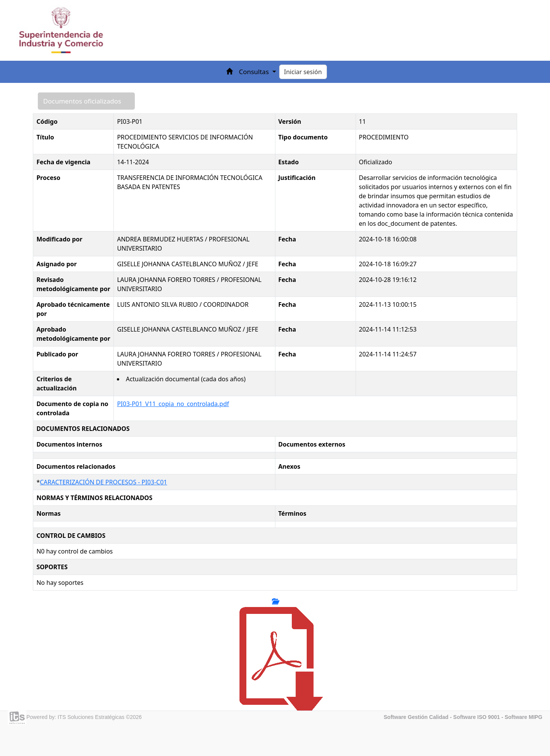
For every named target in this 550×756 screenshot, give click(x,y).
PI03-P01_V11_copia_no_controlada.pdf (173, 404)
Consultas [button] (255, 72)
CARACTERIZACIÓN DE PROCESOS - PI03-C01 (103, 482)
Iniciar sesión (303, 72)
